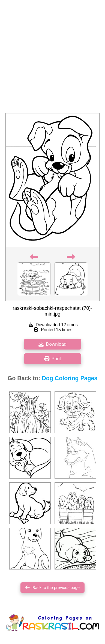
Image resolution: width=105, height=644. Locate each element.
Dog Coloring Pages (70, 378)
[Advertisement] (52, 58)
